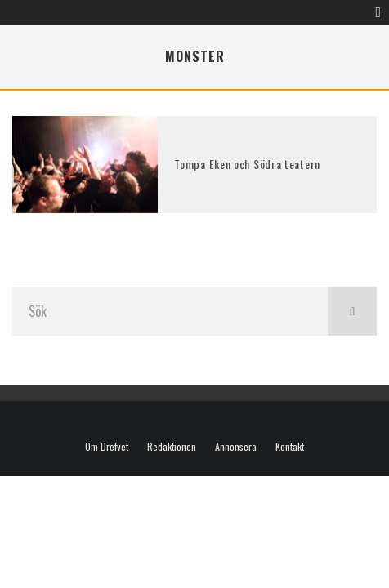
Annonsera (236, 447)
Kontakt (290, 447)
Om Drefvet (107, 447)
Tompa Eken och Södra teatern (247, 164)
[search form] (170, 311)
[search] (352, 311)
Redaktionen (172, 447)
